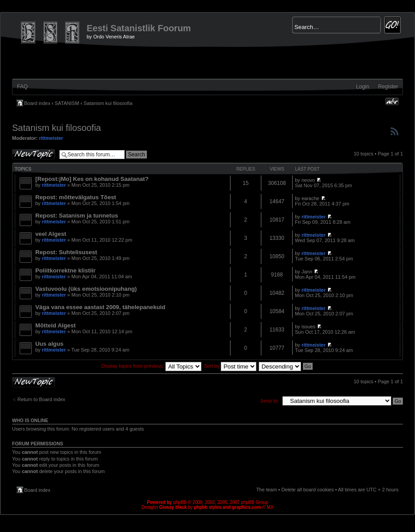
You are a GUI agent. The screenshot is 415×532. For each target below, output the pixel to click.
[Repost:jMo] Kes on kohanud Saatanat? (92, 179)
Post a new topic (34, 154)
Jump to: (269, 401)
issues (308, 327)
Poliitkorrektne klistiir (65, 270)
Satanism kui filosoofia (108, 103)
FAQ (22, 87)
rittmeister (51, 138)
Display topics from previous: (152, 366)
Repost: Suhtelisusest (66, 252)
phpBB (180, 502)
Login (363, 87)
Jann (307, 272)
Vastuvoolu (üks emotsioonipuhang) (86, 289)
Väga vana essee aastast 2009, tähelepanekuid (100, 307)
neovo (308, 180)
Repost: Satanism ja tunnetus (77, 216)
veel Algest (51, 234)
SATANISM (67, 103)
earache (310, 198)
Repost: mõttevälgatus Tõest (76, 197)
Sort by (231, 366)
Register (388, 87)
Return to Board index (41, 399)
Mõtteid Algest (55, 325)
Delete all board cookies (308, 490)
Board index (37, 103)
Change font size (392, 101)
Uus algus (49, 344)
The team (266, 490)
